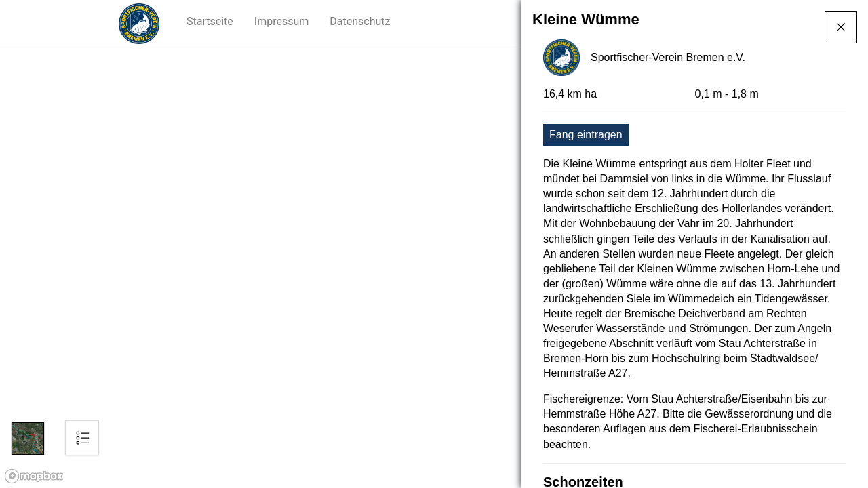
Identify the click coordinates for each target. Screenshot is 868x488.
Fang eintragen (586, 135)
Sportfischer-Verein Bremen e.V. (668, 57)
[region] (434, 268)
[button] (210, 22)
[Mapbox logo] (34, 476)
